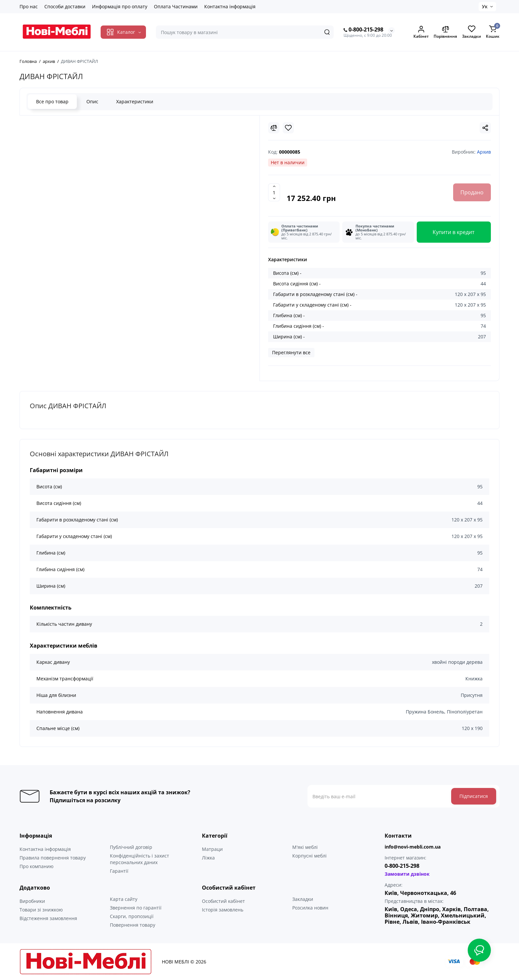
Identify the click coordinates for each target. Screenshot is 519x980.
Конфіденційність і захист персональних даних (140, 859)
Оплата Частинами (176, 6)
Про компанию (37, 866)
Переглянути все (291, 352)
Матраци (212, 849)
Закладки (303, 899)
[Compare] (274, 128)
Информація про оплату (120, 6)
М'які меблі (305, 847)
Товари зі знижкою (41, 910)
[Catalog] (123, 32)
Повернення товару (133, 925)
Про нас (29, 6)
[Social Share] (485, 128)
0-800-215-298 (363, 30)
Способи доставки (65, 6)
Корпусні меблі (309, 856)
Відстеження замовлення (48, 918)
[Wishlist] (288, 128)
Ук (485, 6)
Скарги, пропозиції (132, 916)
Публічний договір (131, 847)
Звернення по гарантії (136, 908)
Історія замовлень (223, 910)
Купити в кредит (454, 232)
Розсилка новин (310, 908)
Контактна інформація (230, 6)
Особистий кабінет (223, 901)
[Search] (327, 32)
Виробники (32, 901)
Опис (92, 101)
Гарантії (119, 871)
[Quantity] (274, 192)
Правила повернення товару (53, 858)
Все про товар (52, 101)
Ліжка (208, 858)
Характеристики (135, 101)
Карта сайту (124, 899)
